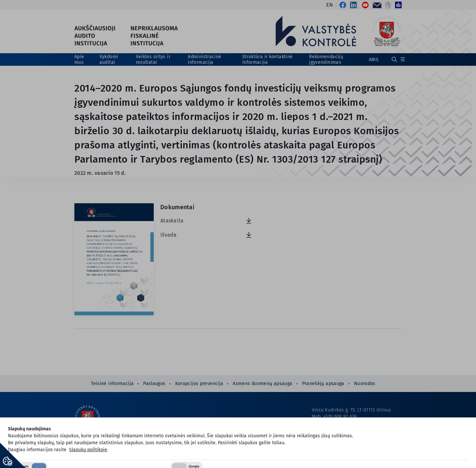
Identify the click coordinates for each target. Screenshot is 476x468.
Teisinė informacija (112, 384)
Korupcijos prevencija (199, 384)
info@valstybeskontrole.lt (352, 423)
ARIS (374, 60)
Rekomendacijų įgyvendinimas (326, 59)
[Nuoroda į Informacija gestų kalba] (388, 5)
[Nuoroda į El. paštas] (377, 5)
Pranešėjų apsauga (323, 384)
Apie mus (79, 59)
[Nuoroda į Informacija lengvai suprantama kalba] (397, 5)
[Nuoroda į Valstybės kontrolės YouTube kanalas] (365, 5)
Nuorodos (365, 384)
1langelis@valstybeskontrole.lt (357, 436)
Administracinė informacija (204, 59)
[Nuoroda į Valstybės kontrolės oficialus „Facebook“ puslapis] (342, 5)
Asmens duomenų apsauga (262, 384)
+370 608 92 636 (340, 417)
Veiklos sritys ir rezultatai (153, 59)
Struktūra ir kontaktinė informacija (268, 59)
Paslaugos (154, 384)
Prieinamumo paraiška (337, 450)
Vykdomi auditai (109, 59)
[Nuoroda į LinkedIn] (354, 5)
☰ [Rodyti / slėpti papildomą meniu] (403, 59)
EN (330, 5)
